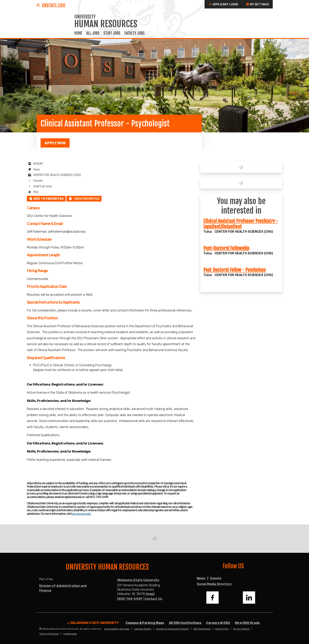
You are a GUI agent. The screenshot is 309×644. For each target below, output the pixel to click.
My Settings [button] (257, 4)
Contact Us (153, 599)
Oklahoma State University (138, 580)
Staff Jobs (112, 33)
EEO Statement (202, 629)
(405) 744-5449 (130, 599)
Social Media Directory (214, 584)
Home (78, 33)
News (201, 578)
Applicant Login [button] (223, 4)
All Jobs (93, 33)
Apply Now (55, 143)
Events (216, 578)
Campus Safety (143, 629)
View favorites (84, 199)
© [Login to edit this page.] (40, 629)
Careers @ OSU (218, 623)
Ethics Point (222, 629)
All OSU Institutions (185, 623)
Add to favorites (46, 199)
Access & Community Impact (173, 629)
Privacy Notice (241, 629)
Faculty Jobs (134, 33)
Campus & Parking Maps (145, 623)
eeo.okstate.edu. (81, 514)
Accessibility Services (117, 629)
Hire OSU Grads (247, 623)
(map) (150, 594)
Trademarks (70, 634)
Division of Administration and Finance (63, 588)
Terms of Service (49, 634)
